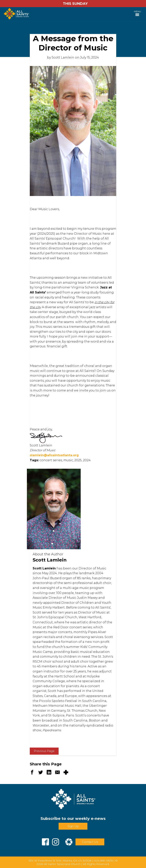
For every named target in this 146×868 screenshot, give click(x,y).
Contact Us (90, 842)
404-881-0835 (103, 861)
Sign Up (73, 826)
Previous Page (44, 751)
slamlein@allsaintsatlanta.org (54, 455)
